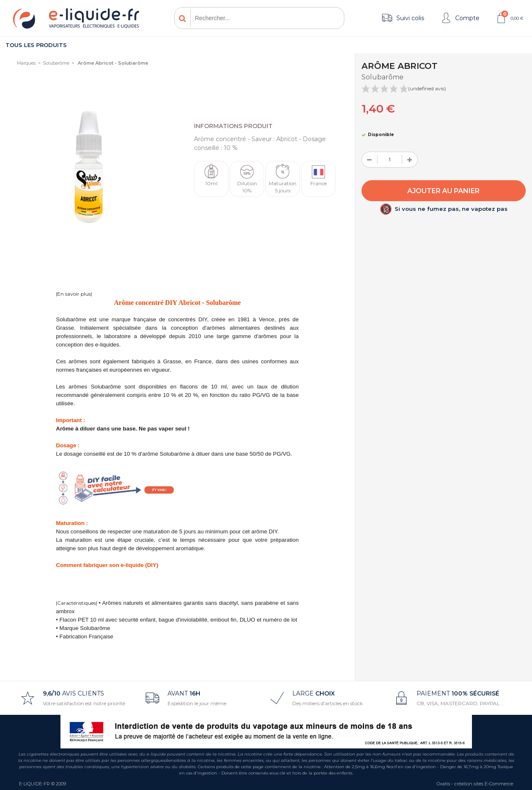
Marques (26, 63)
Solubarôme (56, 63)
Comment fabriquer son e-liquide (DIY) (107, 565)
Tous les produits (36, 45)
